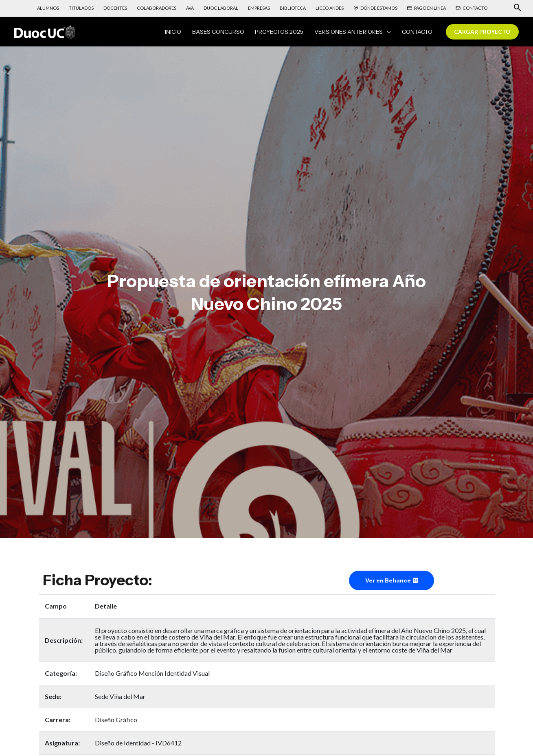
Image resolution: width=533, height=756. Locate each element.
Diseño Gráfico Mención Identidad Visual (152, 676)
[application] (391, 33)
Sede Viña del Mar (120, 699)
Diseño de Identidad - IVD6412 (138, 745)
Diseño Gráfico (116, 722)
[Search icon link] (518, 8)
